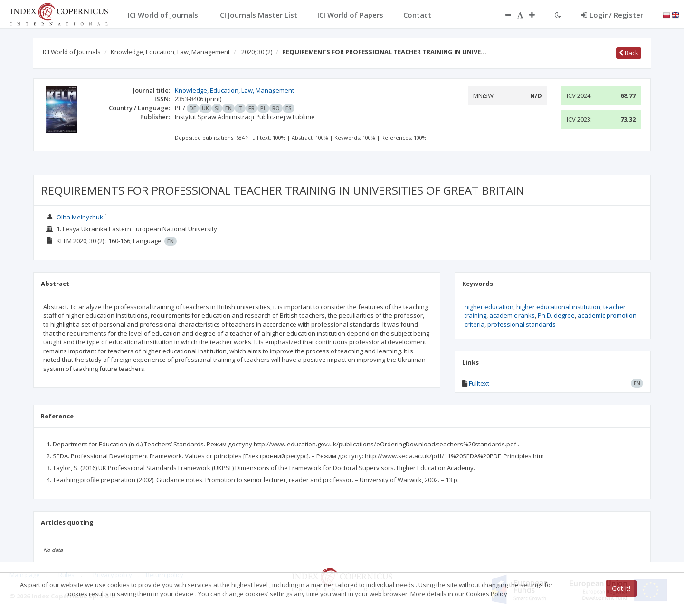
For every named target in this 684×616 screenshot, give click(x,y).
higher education (489, 307)
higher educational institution (558, 307)
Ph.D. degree (556, 315)
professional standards (522, 324)
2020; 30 (257, 52)
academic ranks (512, 315)
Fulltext (479, 383)
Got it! (621, 588)
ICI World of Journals (72, 52)
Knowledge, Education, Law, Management (170, 52)
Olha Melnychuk (80, 217)
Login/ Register (612, 15)
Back (629, 53)
